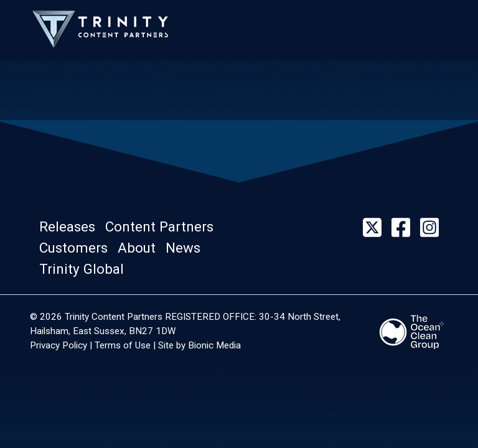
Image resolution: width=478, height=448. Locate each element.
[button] (71, 228)
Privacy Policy (59, 345)
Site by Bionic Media (199, 345)
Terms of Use (123, 345)
